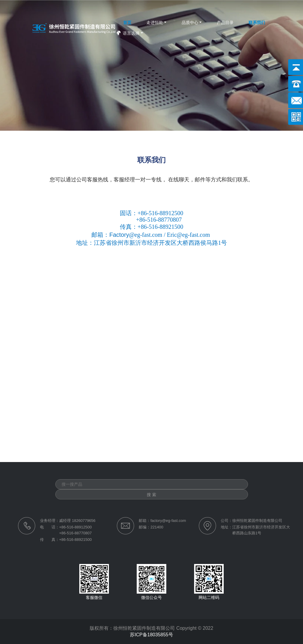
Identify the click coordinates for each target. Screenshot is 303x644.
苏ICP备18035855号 (151, 635)
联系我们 (257, 23)
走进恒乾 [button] (155, 23)
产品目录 (225, 23)
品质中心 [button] (190, 23)
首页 (127, 23)
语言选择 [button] (131, 33)
